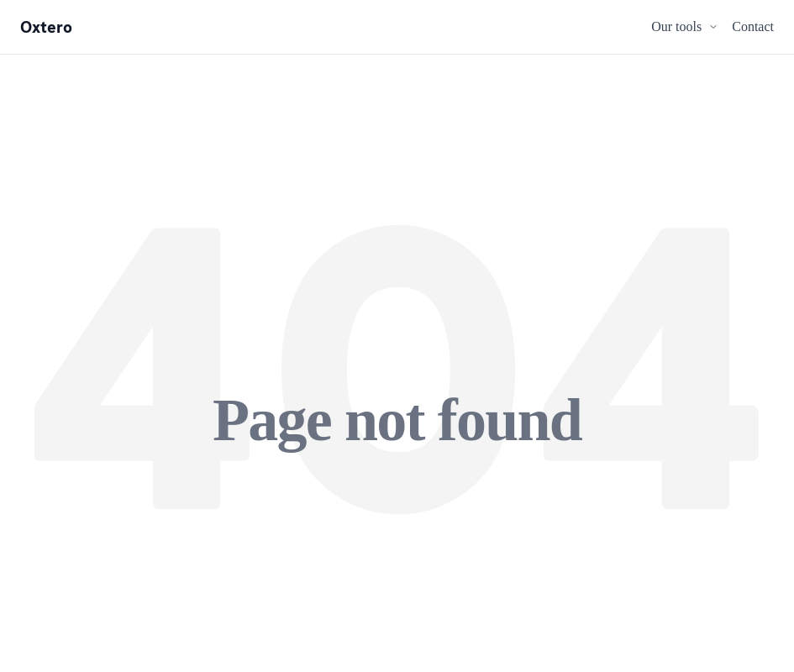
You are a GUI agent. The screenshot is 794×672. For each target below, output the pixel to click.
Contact (753, 26)
